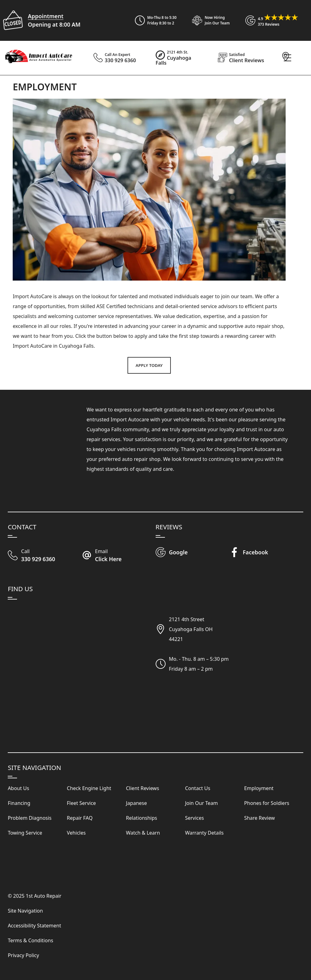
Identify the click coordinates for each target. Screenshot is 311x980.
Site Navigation (25, 911)
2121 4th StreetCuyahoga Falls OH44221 (191, 629)
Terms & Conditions (30, 940)
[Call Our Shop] (45, 556)
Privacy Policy (23, 955)
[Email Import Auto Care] (119, 556)
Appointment (46, 16)
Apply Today (149, 365)
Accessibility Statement (34, 926)
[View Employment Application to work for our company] (208, 20)
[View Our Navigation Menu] (287, 58)
